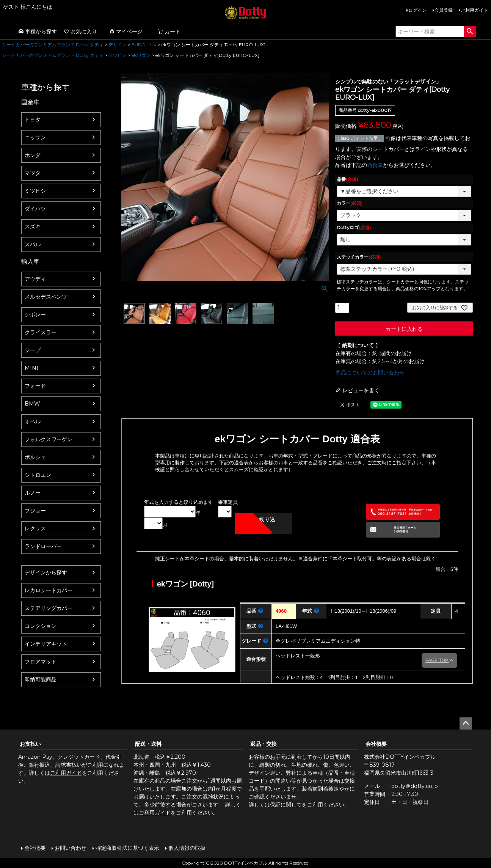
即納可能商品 (41, 679)
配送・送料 (148, 744)
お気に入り (80, 31)
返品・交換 (264, 744)
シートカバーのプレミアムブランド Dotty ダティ (53, 45)
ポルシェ (35, 457)
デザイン (118, 45)
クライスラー (41, 332)
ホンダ (33, 155)
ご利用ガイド (474, 10)
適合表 (375, 165)
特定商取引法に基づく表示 (127, 848)
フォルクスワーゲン (49, 439)
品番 (347, 179)
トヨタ (33, 120)
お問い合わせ (71, 848)
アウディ (35, 279)
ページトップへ (466, 723)
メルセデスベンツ (46, 297)
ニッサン (35, 137)
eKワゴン (141, 55)
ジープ (33, 350)
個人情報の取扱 (187, 848)
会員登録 (444, 10)
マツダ (33, 173)
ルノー (33, 493)
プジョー (35, 511)
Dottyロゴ (354, 227)
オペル (33, 421)
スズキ (33, 226)
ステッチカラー (359, 257)
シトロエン (38, 475)
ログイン (417, 10)
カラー (350, 203)
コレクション (41, 626)
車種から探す (38, 31)
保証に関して (286, 805)
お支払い (30, 744)
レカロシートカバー (49, 590)
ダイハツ (35, 209)
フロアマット (41, 662)
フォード (35, 386)
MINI (31, 368)
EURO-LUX (144, 45)
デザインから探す (46, 572)
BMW (32, 404)
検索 (470, 31)
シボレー (35, 314)
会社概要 (376, 744)
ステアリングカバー (49, 608)
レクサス (35, 528)
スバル (33, 244)
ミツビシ (118, 55)
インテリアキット (46, 644)
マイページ (126, 31)
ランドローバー (43, 546)
